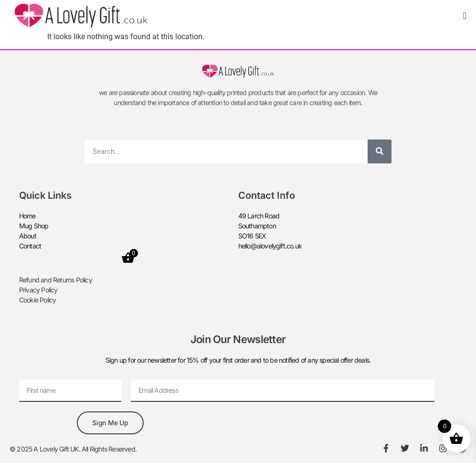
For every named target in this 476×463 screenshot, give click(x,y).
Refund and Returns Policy (56, 280)
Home (27, 216)
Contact (30, 246)
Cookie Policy (38, 300)
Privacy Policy (38, 290)
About (28, 236)
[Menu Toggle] (465, 16)
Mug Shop (34, 226)
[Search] (380, 151)
